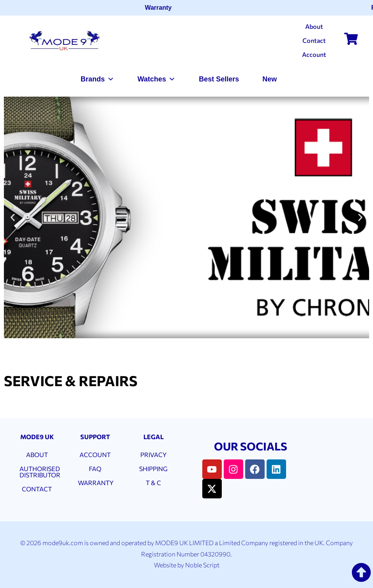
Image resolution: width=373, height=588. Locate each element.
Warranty (160, 8)
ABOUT (37, 455)
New (270, 79)
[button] (13, 218)
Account (314, 54)
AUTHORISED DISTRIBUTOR (40, 472)
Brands (97, 79)
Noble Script (202, 565)
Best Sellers (219, 79)
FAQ (95, 469)
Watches (156, 79)
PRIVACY (153, 455)
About (314, 26)
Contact (314, 40)
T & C (153, 483)
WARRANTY (96, 483)
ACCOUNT (95, 455)
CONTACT (37, 489)
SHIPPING (153, 469)
